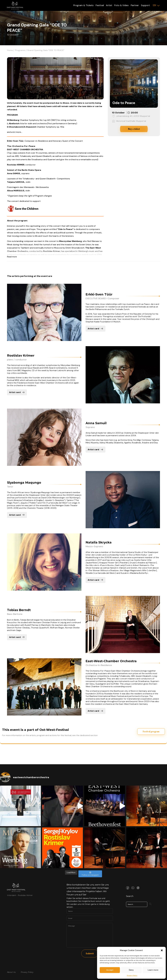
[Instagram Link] (138, 888)
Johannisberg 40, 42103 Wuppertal (133, 116)
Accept (110, 970)
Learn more (153, 970)
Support (145, 5)
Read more (12, 257)
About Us (11, 972)
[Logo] (15, 5)
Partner (135, 5)
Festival (100, 5)
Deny (131, 970)
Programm (20, 50)
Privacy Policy (132, 975)
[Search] (150, 904)
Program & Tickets (83, 5)
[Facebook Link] (128, 888)
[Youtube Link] (133, 888)
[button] (162, 950)
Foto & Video (121, 5)
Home (10, 50)
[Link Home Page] (16, 887)
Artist (109, 5)
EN (154, 5)
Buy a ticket (134, 129)
